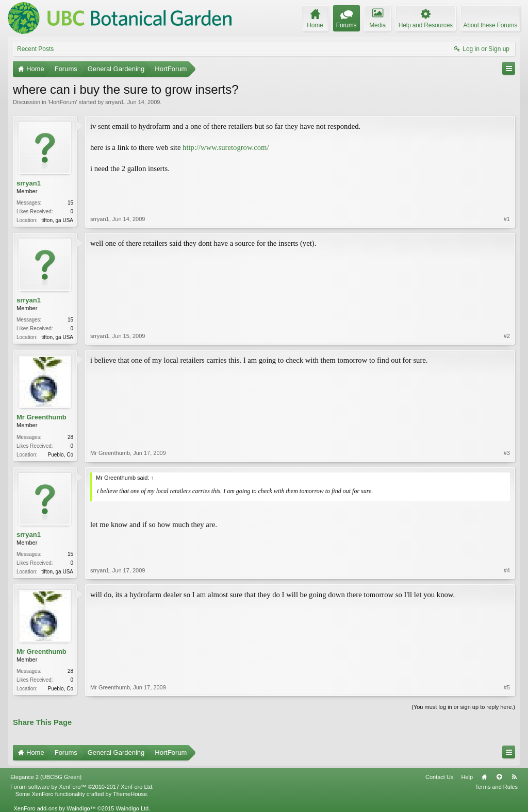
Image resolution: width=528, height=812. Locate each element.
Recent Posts (35, 49)
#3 (507, 453)
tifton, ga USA (57, 220)
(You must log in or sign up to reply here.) (463, 707)
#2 (507, 336)
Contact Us (439, 777)
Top (499, 777)
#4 (507, 570)
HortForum (63, 102)
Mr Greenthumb (42, 417)
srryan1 (115, 102)
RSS (514, 777)
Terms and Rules (496, 787)
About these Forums (490, 25)
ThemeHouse (130, 794)
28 (70, 437)
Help (467, 777)
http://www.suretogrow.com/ (226, 147)
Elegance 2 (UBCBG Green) (46, 777)
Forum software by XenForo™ (82, 787)
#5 (507, 687)
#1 (507, 219)
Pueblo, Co (61, 455)
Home (484, 777)
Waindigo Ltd (132, 808)
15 (70, 203)
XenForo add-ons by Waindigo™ (54, 808)
